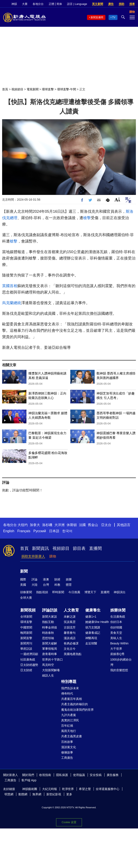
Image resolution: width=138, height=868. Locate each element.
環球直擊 (48, 89)
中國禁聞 (26, 627)
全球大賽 (26, 598)
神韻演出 (120, 592)
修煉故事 (67, 752)
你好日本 (116, 622)
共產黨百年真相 (72, 699)
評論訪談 (50, 610)
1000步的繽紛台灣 (121, 662)
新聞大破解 (50, 643)
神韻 (14, 4)
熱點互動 (48, 622)
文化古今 (70, 649)
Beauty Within (119, 643)
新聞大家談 (50, 617)
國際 (23, 579)
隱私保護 (62, 775)
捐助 (121, 4)
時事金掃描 (50, 627)
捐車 (132, 4)
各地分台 (38, 4)
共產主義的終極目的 (75, 704)
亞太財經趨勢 (29, 665)
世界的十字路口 (52, 660)
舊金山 (93, 525)
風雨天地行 (69, 731)
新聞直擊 (26, 638)
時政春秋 (48, 633)
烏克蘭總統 (12, 303)
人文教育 (71, 610)
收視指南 (45, 775)
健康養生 (93, 610)
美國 (23, 585)
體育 (69, 585)
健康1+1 (91, 617)
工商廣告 (67, 758)
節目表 (79, 548)
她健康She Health (97, 622)
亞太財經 (26, 670)
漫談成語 (70, 638)
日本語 (54, 531)
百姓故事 (67, 742)
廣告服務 (113, 775)
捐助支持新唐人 (33, 556)
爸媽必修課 (71, 643)
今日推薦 (74, 592)
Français (24, 531)
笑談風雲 (70, 622)
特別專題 (69, 682)
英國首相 (10, 286)
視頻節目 (17, 89)
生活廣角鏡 (118, 617)
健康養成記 (93, 633)
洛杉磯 (47, 525)
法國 (82, 525)
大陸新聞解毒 (51, 670)
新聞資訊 (40, 548)
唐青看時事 (50, 654)
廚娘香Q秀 (117, 654)
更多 (69, 794)
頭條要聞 (26, 592)
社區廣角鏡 (28, 660)
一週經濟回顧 (29, 654)
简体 (59, 4)
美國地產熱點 (73, 654)
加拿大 (35, 525)
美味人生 (116, 638)
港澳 (46, 579)
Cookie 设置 (69, 822)
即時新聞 (58, 592)
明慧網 (9, 794)
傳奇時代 (67, 694)
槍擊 (87, 218)
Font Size (117, 199)
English (9, 531)
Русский (40, 531)
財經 (57, 579)
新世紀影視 (54, 794)
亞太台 (106, 525)
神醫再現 (91, 638)
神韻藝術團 (30, 789)
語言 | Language (77, 4)
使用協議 (79, 775)
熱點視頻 (42, 592)
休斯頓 (72, 525)
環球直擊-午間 (67, 89)
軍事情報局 (50, 649)
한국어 (67, 531)
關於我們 (28, 775)
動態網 (23, 794)
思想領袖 (48, 638)
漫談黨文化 (69, 747)
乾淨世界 (68, 789)
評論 (34, 579)
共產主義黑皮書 (72, 736)
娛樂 (69, 579)
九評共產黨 (69, 715)
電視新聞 (33, 89)
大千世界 (116, 649)
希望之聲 (85, 789)
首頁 (5, 89)
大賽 (25, 4)
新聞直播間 (97, 17)
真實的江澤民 (70, 720)
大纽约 (23, 525)
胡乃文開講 (93, 627)
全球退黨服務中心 (108, 789)
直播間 (95, 548)
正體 (51, 4)
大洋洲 (59, 525)
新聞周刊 (26, 643)
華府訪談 (26, 649)
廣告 (111, 4)
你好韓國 (116, 627)
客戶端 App (29, 780)
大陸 (34, 585)
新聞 (24, 571)
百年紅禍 (67, 726)
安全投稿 (96, 775)
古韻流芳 (70, 627)
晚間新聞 (26, 633)
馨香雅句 (70, 633)
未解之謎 (70, 617)
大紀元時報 (50, 789)
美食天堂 (116, 633)
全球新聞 (26, 617)
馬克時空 (48, 665)
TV (114, 17)
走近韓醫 (91, 643)
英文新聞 (98, 4)
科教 (57, 585)
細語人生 (48, 675)
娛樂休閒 (118, 610)
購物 (53, 556)
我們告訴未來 (70, 688)
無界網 (37, 794)
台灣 (46, 585)
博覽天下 (90, 592)
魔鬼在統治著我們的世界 (77, 710)
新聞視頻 (28, 610)
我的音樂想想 (119, 670)
